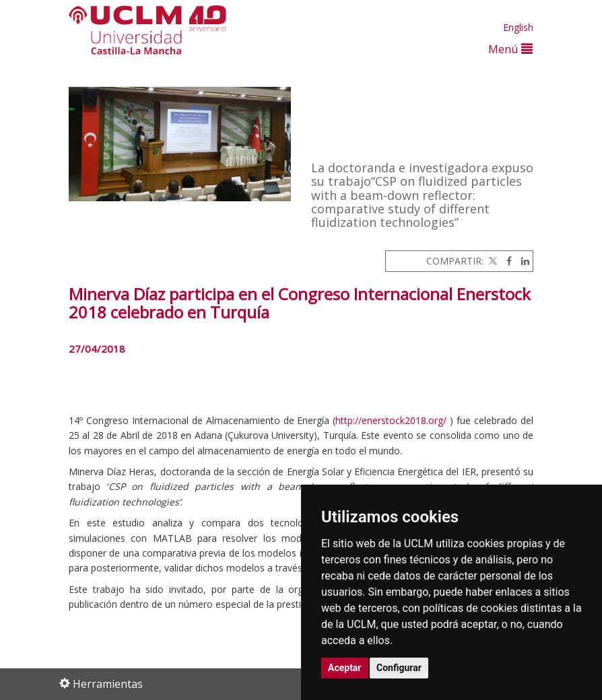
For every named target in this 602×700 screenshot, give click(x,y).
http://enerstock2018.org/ (391, 420)
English (518, 27)
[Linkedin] (522, 261)
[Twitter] (492, 261)
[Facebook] (506, 261)
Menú (510, 49)
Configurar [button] (399, 668)
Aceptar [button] (345, 668)
